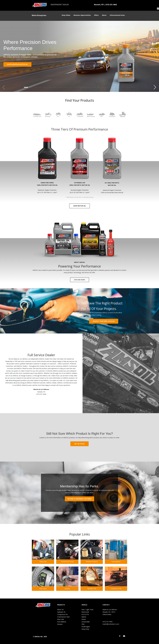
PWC (83, 624)
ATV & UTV (85, 614)
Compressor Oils (116, 589)
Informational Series (118, 15)
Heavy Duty (85, 629)
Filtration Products (92, 562)
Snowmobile (86, 622)
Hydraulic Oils (92, 589)
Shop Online (67, 15)
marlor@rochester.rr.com (111, 624)
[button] (155, 87)
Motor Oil (60, 610)
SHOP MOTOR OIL (80, 206)
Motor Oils (43, 562)
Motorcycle (85, 612)
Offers (97, 15)
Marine (84, 617)
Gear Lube (61, 619)
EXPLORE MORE (80, 280)
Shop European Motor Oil (17, 64)
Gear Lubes (43, 589)
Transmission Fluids (67, 562)
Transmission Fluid (63, 617)
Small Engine (86, 627)
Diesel (84, 619)
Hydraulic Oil (61, 612)
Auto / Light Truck (87, 610)
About (105, 15)
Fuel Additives (116, 562)
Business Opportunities (83, 15)
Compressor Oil (62, 614)
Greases (67, 589)
